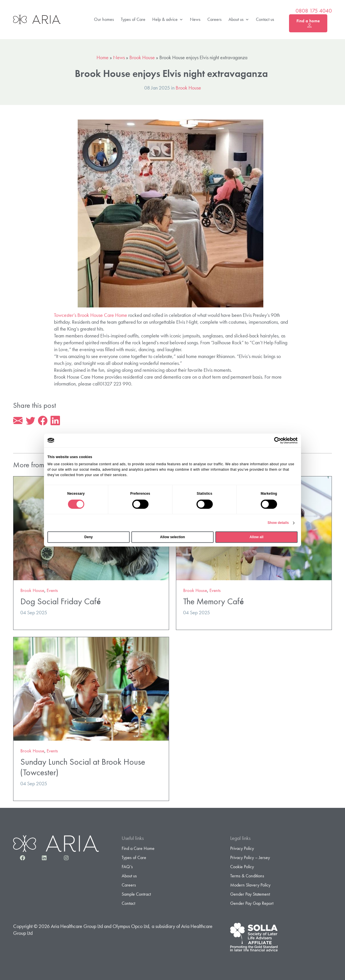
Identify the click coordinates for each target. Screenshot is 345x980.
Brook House (142, 57)
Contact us (265, 19)
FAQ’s (127, 867)
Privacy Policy (242, 849)
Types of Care (133, 19)
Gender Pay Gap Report (252, 904)
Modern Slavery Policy (250, 886)
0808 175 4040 (314, 11)
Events (52, 591)
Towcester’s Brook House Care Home (91, 315)
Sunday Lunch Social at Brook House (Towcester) (83, 768)
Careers (214, 19)
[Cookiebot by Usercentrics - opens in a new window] (273, 440)
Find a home (308, 23)
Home (103, 57)
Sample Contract (136, 895)
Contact (128, 904)
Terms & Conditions (247, 877)
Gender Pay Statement (250, 895)
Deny (88, 537)
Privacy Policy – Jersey (250, 858)
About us (239, 20)
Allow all (257, 537)
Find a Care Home (138, 849)
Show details (278, 523)
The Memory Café (213, 602)
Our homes (104, 19)
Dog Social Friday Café (61, 602)
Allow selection (172, 537)
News (195, 19)
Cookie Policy (242, 867)
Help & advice (168, 20)
